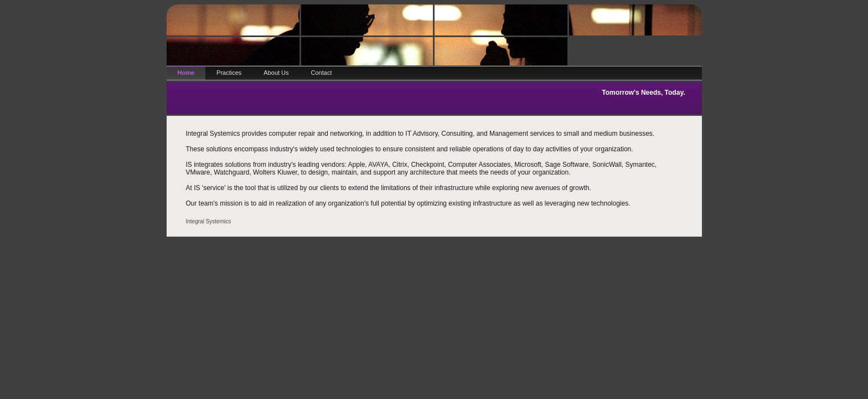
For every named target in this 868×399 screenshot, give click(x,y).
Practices (229, 73)
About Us (276, 73)
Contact (322, 73)
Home (186, 73)
